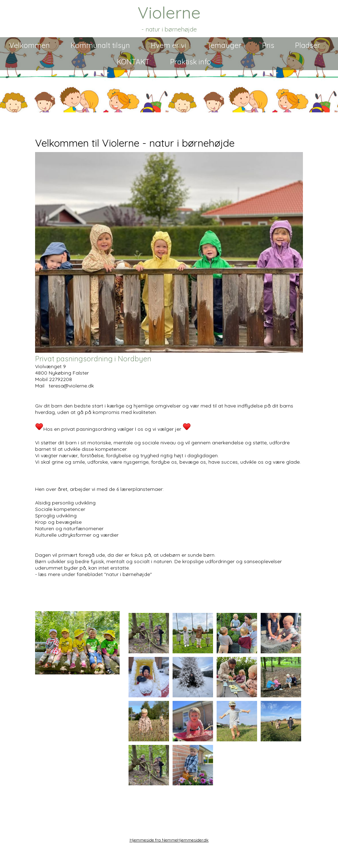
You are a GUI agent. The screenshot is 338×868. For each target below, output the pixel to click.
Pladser (308, 45)
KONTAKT (133, 62)
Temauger (224, 45)
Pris (268, 45)
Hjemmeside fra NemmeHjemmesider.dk (169, 840)
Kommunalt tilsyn (100, 45)
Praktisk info (190, 62)
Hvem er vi (168, 45)
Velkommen (30, 45)
